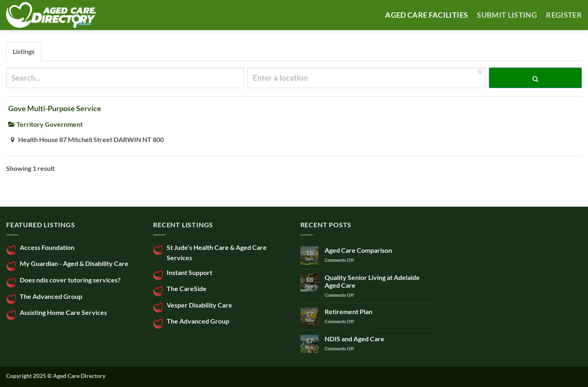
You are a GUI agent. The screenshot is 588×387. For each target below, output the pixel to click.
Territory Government (45, 124)
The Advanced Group (51, 296)
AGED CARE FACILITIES (426, 15)
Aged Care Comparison (358, 250)
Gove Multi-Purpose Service (55, 108)
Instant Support (189, 272)
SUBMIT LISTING (507, 15)
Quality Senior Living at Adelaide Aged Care (372, 281)
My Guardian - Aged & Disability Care (74, 263)
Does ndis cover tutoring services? (70, 280)
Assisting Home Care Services (63, 312)
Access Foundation (47, 247)
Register (564, 15)
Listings (24, 51)
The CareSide (187, 288)
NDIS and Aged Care (354, 339)
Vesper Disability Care (199, 305)
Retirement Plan (349, 311)
